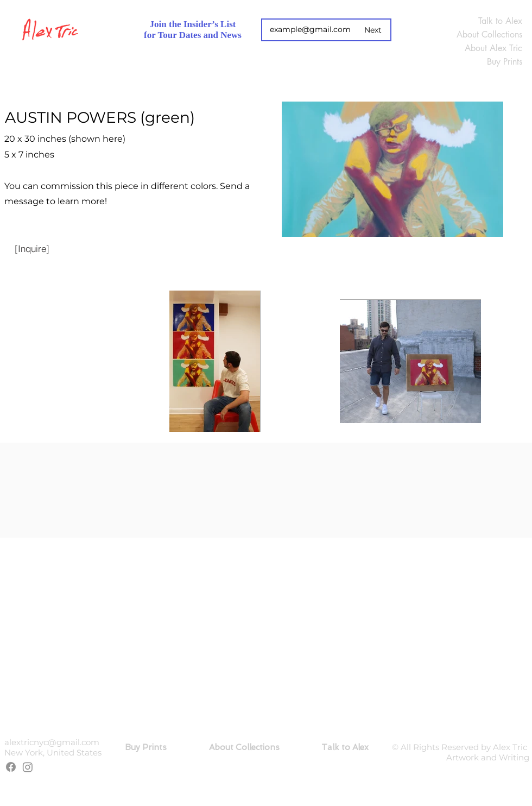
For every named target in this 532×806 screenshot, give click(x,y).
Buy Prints (505, 62)
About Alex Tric (493, 48)
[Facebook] (11, 767)
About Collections (489, 34)
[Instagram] (28, 767)
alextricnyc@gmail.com (52, 742)
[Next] (373, 30)
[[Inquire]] (32, 248)
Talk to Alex (500, 21)
